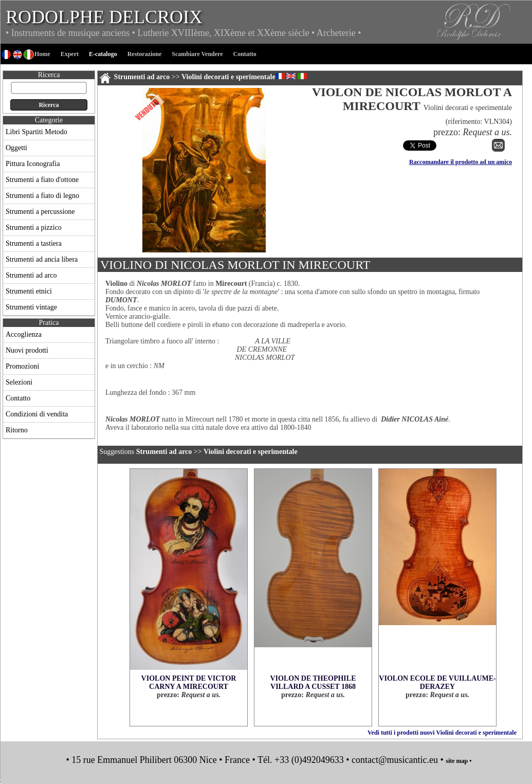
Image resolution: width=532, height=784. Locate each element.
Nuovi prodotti (27, 350)
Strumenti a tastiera (34, 243)
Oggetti (16, 148)
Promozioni (22, 366)
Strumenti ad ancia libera (42, 259)
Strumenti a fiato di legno (42, 196)
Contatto (18, 398)
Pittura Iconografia (33, 164)
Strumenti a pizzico (34, 227)
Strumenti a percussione (40, 212)
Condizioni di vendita (37, 414)
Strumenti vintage (31, 307)
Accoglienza (24, 334)
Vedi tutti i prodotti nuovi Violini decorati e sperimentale (442, 733)
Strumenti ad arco (31, 275)
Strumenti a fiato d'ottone (42, 180)
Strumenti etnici (29, 291)
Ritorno (17, 430)
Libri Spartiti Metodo (36, 132)
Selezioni (19, 382)
